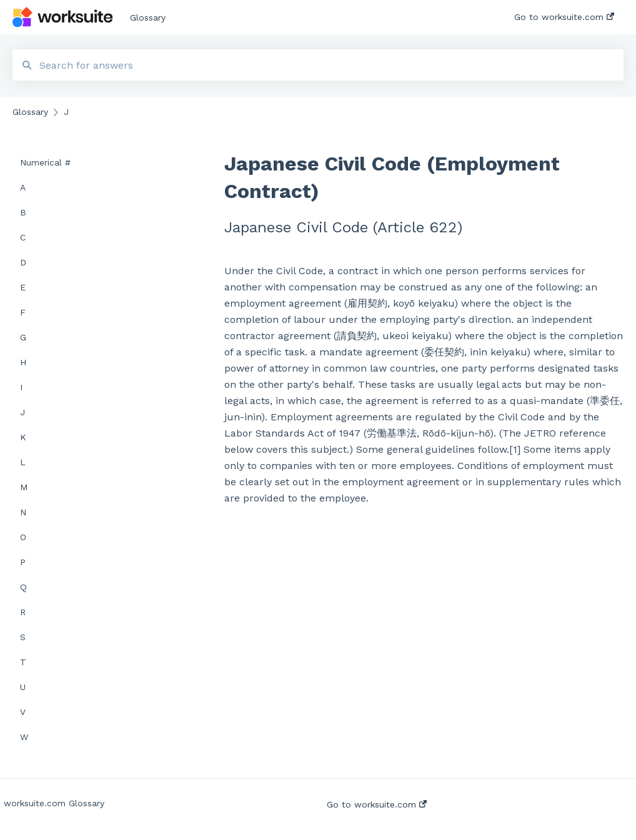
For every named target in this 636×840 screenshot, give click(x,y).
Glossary (148, 17)
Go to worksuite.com (377, 804)
